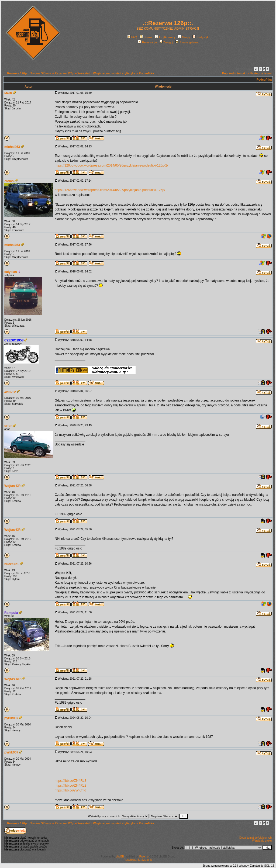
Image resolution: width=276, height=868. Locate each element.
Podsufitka (146, 73)
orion (8, 426)
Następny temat (261, 73)
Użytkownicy (165, 37)
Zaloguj (166, 42)
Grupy (184, 37)
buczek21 (12, 564)
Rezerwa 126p (64, 73)
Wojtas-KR (12, 486)
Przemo (144, 857)
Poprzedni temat (234, 73)
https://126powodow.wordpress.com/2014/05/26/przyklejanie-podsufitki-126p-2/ (111, 165)
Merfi (8, 93)
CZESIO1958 (14, 340)
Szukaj (146, 37)
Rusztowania (132, 860)
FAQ (132, 37)
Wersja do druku (262, 841)
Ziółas (9, 181)
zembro (10, 392)
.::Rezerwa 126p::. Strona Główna (28, 73)
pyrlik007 (11, 718)
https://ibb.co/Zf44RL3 (70, 781)
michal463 (12, 147)
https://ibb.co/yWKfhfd (70, 790)
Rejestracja (147, 42)
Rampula (11, 613)
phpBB (120, 857)
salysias (11, 272)
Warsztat (83, 73)
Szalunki (147, 860)
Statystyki (201, 37)
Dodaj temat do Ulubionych (256, 838)
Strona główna (187, 42)
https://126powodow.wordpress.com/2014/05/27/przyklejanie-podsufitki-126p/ (110, 190)
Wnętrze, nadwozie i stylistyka (114, 73)
